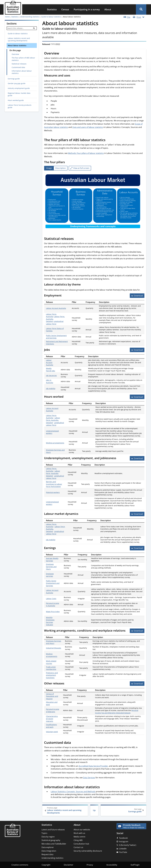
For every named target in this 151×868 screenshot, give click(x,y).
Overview (15, 54)
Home (7, 17)
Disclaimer (69, 865)
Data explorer (48, 847)
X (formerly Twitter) (128, 845)
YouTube (123, 852)
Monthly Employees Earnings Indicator (50, 621)
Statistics (52, 9)
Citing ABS (78, 840)
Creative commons (20, 865)
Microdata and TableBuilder (54, 844)
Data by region (48, 837)
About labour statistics (17, 45)
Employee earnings (50, 575)
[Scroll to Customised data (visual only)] (73, 743)
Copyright (46, 865)
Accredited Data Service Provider (93, 766)
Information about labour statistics (22, 72)
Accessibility (112, 865)
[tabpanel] (94, 202)
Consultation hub (81, 844)
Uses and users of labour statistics (88, 127)
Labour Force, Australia (51, 315)
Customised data (18, 67)
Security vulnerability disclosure (88, 851)
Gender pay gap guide (17, 83)
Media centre (79, 837)
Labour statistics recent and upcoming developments (19, 39)
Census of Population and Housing (52, 696)
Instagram (124, 842)
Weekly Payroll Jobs (51, 370)
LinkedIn (123, 849)
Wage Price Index (53, 612)
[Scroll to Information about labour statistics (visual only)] (102, 787)
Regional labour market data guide (19, 94)
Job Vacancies (51, 375)
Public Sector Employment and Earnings (56, 337)
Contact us (78, 847)
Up (94, 810)
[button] (141, 9)
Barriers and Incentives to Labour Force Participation (54, 484)
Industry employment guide (19, 88)
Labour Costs (51, 599)
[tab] (49, 168)
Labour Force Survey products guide (20, 106)
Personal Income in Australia (53, 604)
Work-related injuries (51, 662)
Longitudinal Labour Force (55, 323)
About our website (82, 830)
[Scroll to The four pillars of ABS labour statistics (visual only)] (108, 140)
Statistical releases (19, 64)
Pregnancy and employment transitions (52, 675)
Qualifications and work (51, 726)
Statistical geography (51, 840)
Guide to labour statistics (51, 17)
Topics (44, 833)
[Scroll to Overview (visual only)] (62, 54)
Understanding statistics (30, 17)
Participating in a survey (87, 9)
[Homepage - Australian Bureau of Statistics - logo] (13, 8)
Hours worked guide (16, 100)
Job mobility (51, 388)
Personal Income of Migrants (53, 710)
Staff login (135, 865)
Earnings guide (14, 79)
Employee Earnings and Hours (51, 567)
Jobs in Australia (50, 381)
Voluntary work (52, 732)
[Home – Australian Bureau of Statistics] (13, 830)
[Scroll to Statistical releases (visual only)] (76, 239)
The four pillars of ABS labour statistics (23, 59)
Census (65, 9)
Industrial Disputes (54, 648)
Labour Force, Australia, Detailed (53, 420)
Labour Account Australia (56, 308)
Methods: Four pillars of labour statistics (86, 153)
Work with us (79, 833)
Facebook (123, 838)
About (108, 9)
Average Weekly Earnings (52, 560)
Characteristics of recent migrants (52, 719)
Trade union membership (51, 668)
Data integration (49, 851)
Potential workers (53, 492)
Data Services (89, 778)
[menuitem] (52, 10)
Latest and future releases (53, 830)
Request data (47, 854)
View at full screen (81, 168)
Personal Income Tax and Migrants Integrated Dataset (117, 712)
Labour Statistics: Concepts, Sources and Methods (73, 792)
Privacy (90, 865)
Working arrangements (55, 443)
